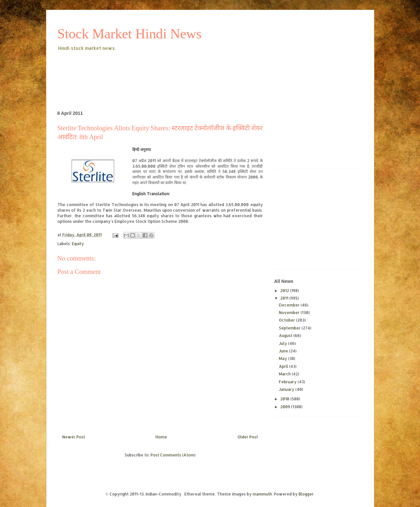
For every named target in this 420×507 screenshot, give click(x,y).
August (286, 336)
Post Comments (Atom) (173, 455)
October (287, 320)
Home (161, 437)
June (284, 351)
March (285, 374)
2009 (286, 407)
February (288, 382)
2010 (285, 399)
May (283, 359)
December (290, 305)
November (290, 313)
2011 (285, 298)
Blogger (306, 494)
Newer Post (74, 437)
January (287, 389)
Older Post (248, 437)
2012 (285, 291)
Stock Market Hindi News (130, 34)
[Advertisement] (177, 70)
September (290, 328)
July (283, 343)
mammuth (262, 494)
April (284, 366)
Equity (78, 244)
